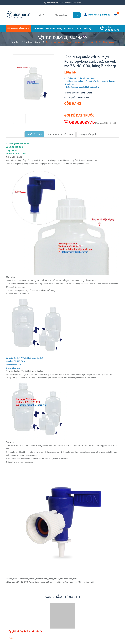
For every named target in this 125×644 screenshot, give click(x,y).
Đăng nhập (94, 15)
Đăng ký (106, 15)
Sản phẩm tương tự (63, 596)
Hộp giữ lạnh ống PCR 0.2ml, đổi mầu (25, 630)
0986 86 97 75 (112, 30)
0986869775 (82, 122)
